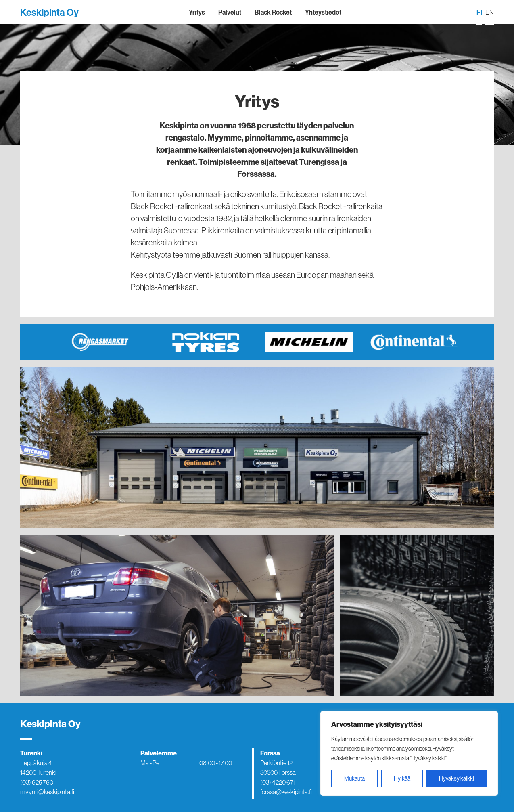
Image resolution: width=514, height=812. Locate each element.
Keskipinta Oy (49, 12)
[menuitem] (479, 13)
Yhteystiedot (323, 12)
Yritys (197, 12)
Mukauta (354, 778)
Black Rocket (273, 12)
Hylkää (402, 778)
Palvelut (230, 12)
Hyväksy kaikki (457, 778)
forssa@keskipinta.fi (286, 792)
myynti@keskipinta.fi (47, 792)
